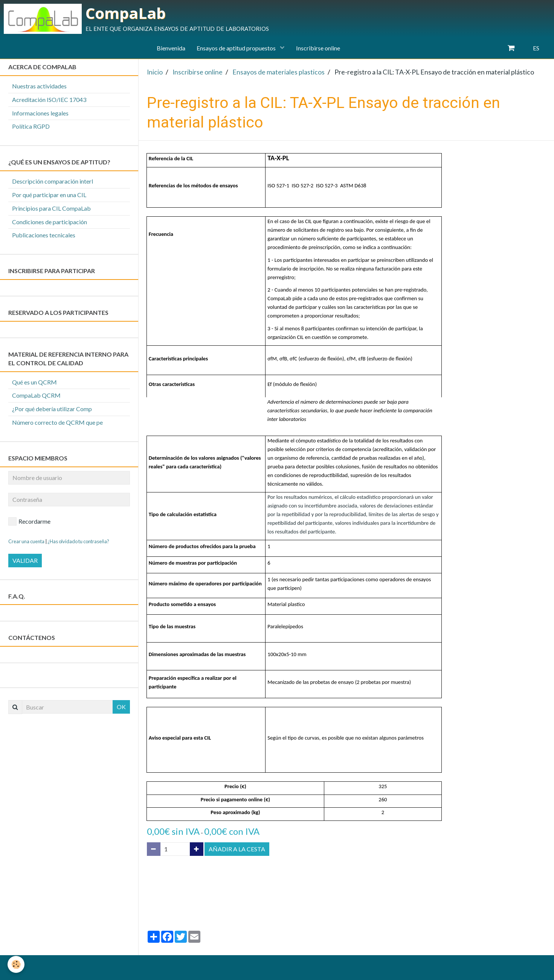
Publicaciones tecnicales (44, 235)
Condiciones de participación (50, 222)
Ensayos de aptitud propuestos (237, 48)
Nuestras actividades (39, 86)
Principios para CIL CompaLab (51, 208)
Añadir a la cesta (237, 849)
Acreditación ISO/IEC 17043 (49, 100)
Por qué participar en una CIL (49, 195)
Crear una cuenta (26, 541)
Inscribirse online (318, 48)
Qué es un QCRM (34, 382)
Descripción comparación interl (53, 181)
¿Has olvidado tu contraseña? (78, 541)
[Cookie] (16, 964)
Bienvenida (171, 48)
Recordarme (29, 521)
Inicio (155, 72)
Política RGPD (31, 126)
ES (536, 48)
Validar (25, 560)
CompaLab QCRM (36, 395)
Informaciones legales (40, 113)
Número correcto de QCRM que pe (57, 422)
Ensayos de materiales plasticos (279, 72)
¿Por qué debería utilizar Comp (52, 409)
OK (121, 707)
